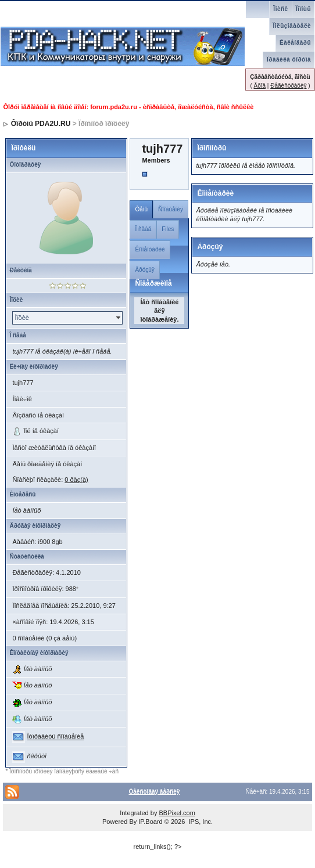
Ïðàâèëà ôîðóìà (289, 60)
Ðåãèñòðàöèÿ (288, 86)
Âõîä (259, 86)
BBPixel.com (177, 813)
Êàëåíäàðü (295, 43)
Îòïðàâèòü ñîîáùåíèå (55, 737)
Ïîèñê (280, 9)
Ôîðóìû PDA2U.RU (41, 124)
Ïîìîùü (303, 9)
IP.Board (150, 822)
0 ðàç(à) (76, 480)
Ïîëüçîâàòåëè (292, 26)
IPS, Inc (200, 822)
